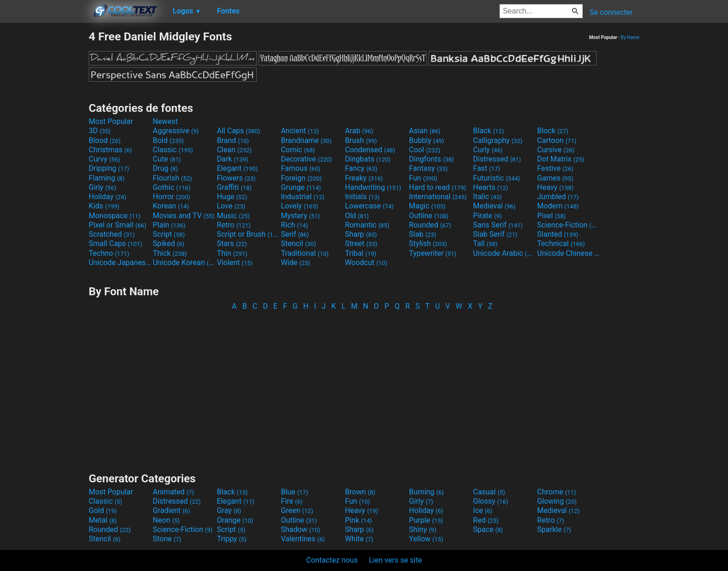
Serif (295, 234)
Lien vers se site (396, 560)
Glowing (557, 501)
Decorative (306, 159)
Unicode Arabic (504, 253)
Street (361, 243)
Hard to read (438, 187)
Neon (166, 520)
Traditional (305, 253)
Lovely (299, 206)
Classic (173, 150)
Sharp (361, 234)
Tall (485, 243)
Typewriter (433, 253)
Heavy (556, 187)
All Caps (238, 131)
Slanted (558, 234)
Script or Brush (248, 234)
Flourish (172, 178)
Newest (165, 121)
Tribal (361, 253)
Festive (555, 168)
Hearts (491, 187)
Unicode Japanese (120, 263)
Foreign (301, 178)
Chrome (557, 492)
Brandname (306, 140)
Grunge (301, 187)
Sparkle (554, 529)
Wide (296, 263)
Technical (561, 243)
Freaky (364, 178)
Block (553, 131)
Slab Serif (495, 234)
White (359, 539)
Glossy (491, 501)
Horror (172, 197)
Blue (295, 492)
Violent (235, 263)
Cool (425, 150)
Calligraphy (498, 140)
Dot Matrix (561, 159)
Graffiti (234, 187)
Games (555, 178)
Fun (423, 178)
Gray (229, 510)
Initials (362, 197)
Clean (234, 150)
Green (297, 510)
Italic (487, 197)
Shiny (423, 529)
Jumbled (558, 197)
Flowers (236, 178)
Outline (429, 216)
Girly (102, 187)
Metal (103, 520)
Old (357, 216)
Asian (425, 131)
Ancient (300, 131)
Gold (103, 510)
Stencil (299, 243)
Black (489, 131)
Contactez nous (332, 560)
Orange (235, 520)
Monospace (114, 216)
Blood (105, 140)
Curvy (104, 159)
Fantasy (428, 168)
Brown (360, 492)
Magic (427, 206)
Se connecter (611, 12)
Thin (232, 253)
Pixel (552, 216)
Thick (170, 253)
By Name (630, 37)
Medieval (494, 206)
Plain (169, 225)
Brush (361, 140)
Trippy (232, 539)
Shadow (301, 529)
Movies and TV (184, 216)
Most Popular (111, 121)
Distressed (497, 159)
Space (488, 529)
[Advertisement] (44, 169)
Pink (359, 520)
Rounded (430, 225)
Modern (558, 206)
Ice (483, 510)
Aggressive (176, 131)
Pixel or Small (117, 225)
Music (233, 216)
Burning (426, 492)
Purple (426, 520)
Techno (109, 253)
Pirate (487, 216)
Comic (298, 150)
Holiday (107, 197)
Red (486, 520)
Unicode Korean (184, 263)
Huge (232, 197)
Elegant (237, 168)
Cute (167, 159)
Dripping (109, 168)
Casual (489, 492)
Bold (168, 140)
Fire (292, 501)
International (438, 197)
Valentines (303, 539)
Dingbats (368, 159)
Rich (295, 225)
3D (100, 131)
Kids (104, 206)
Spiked (169, 243)
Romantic (367, 225)
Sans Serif (498, 225)
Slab (423, 234)
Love (231, 206)
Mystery (300, 216)
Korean (171, 206)
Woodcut (366, 263)
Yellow (426, 539)
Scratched (112, 234)
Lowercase (369, 206)
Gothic (172, 187)
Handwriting (373, 187)
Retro (234, 225)
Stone (167, 539)
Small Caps (115, 243)
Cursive (556, 150)
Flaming (107, 178)
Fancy (361, 168)
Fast (487, 168)
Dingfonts (432, 159)
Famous (301, 168)
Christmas (110, 150)
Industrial (303, 197)
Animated (173, 492)
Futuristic (497, 178)
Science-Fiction (568, 225)
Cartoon (557, 140)
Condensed (370, 150)
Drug (165, 168)
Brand (233, 140)
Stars (232, 243)
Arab (359, 131)
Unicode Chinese (568, 253)
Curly (488, 150)
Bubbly (427, 140)
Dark (233, 159)
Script (169, 234)
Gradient (171, 510)
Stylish (428, 243)
